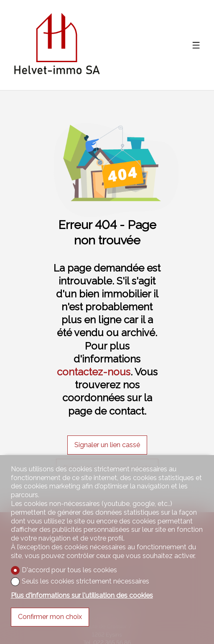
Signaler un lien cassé (107, 445)
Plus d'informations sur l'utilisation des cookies (82, 595)
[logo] (57, 45)
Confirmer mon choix (50, 617)
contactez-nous (94, 372)
